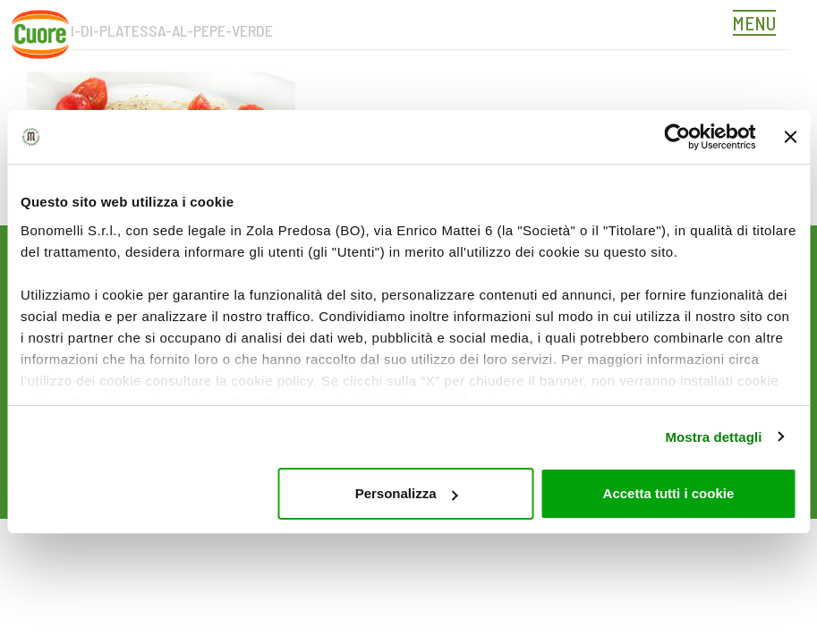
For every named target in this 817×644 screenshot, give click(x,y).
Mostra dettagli (713, 437)
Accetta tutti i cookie (669, 493)
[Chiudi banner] (790, 137)
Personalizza (407, 493)
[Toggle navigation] (759, 25)
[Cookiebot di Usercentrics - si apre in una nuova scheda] (678, 137)
